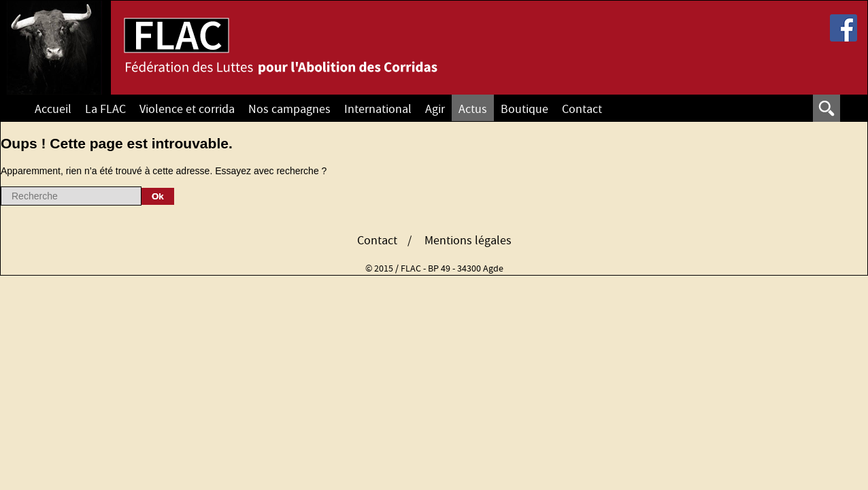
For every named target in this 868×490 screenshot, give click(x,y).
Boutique (524, 110)
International (378, 110)
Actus (473, 110)
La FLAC (105, 110)
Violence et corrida (187, 110)
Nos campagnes (289, 110)
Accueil (53, 110)
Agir (435, 110)
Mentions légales (468, 241)
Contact (582, 110)
